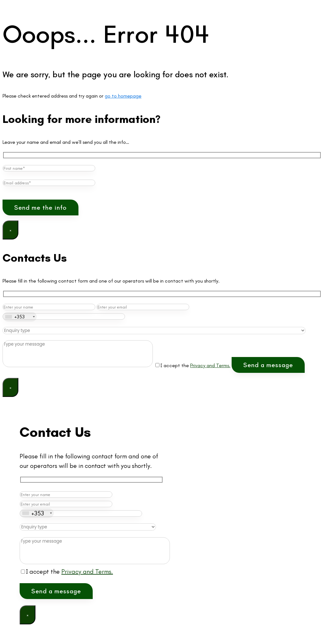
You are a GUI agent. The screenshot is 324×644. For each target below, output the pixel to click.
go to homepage (123, 96)
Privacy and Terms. (210, 365)
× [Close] (10, 230)
